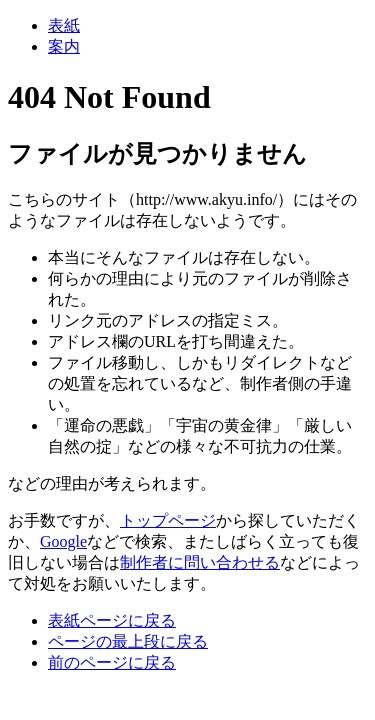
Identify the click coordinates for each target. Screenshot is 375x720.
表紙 (64, 25)
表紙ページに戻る (112, 620)
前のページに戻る (112, 662)
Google (63, 541)
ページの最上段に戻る (128, 641)
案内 (64, 46)
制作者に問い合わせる (200, 562)
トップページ (168, 520)
